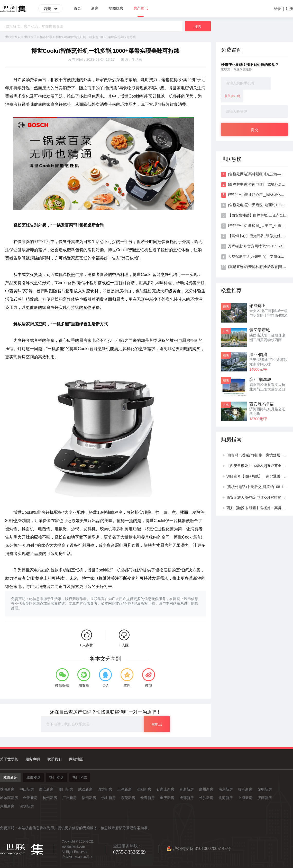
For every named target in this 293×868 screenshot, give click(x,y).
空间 (127, 685)
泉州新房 (206, 789)
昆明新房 (265, 789)
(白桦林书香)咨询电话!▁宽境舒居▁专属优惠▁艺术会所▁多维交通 (254, 185)
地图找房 (116, 8)
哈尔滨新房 (9, 798)
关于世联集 (9, 759)
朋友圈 (84, 685)
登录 (277, 9)
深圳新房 (27, 806)
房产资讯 (141, 12)
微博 (149, 685)
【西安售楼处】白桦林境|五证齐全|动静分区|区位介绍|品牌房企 (254, 216)
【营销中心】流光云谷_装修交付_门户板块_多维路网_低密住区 (254, 236)
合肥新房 (30, 798)
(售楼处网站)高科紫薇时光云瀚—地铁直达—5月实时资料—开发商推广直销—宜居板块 (254, 175)
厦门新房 (66, 789)
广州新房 (69, 798)
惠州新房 (7, 806)
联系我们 (54, 759)
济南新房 (265, 798)
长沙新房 (206, 798)
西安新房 (46, 789)
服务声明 (33, 759)
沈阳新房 (144, 789)
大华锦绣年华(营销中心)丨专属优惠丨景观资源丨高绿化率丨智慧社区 (254, 257)
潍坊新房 (105, 789)
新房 (95, 8)
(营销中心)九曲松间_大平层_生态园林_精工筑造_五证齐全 (254, 226)
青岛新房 (187, 789)
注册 (289, 9)
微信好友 (62, 685)
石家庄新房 (165, 789)
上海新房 (245, 798)
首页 (77, 8)
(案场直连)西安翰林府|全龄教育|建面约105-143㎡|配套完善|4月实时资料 (254, 267)
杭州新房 (50, 798)
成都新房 (187, 798)
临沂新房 (245, 789)
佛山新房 (108, 798)
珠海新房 (7, 789)
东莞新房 (128, 798)
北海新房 (226, 798)
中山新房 (27, 789)
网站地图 (76, 759)
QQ (105, 685)
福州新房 (89, 798)
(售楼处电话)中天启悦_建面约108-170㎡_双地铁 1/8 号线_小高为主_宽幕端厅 (254, 205)
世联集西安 (13, 37)
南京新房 (226, 789)
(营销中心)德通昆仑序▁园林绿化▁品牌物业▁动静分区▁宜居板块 (254, 195)
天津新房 (124, 789)
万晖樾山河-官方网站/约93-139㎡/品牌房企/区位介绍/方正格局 (254, 247)
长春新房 (148, 798)
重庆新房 (167, 798)
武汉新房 (85, 789)
